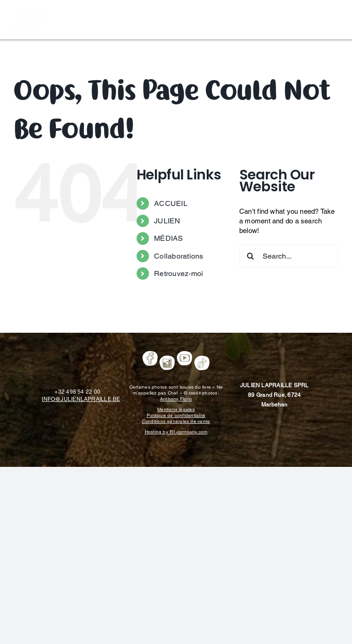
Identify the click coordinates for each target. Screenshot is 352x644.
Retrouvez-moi (179, 273)
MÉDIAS (168, 238)
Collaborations (179, 256)
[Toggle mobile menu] (338, 19)
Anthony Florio (176, 399)
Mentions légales (176, 409)
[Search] (251, 256)
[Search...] (289, 256)
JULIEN (167, 221)
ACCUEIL (171, 203)
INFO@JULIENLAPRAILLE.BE (81, 399)
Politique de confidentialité (176, 415)
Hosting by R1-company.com (176, 432)
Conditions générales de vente (176, 421)
